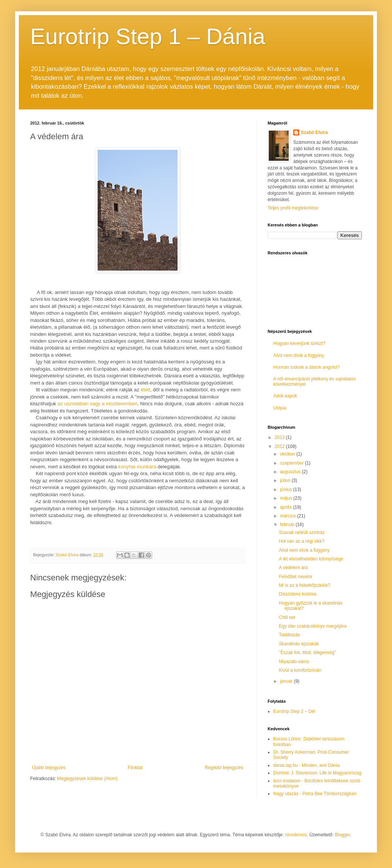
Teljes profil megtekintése (293, 208)
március (289, 516)
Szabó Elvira (314, 132)
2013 (280, 437)
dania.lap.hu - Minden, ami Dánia (306, 765)
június (287, 489)
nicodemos (296, 835)
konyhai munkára (137, 467)
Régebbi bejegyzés (224, 768)
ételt (145, 390)
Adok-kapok (285, 396)
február (288, 525)
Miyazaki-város (294, 662)
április (287, 507)
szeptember (292, 463)
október (288, 454)
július (286, 480)
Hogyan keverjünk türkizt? (299, 343)
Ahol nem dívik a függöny (299, 356)
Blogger (342, 835)
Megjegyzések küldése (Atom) (87, 779)
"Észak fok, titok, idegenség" (307, 653)
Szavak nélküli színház (302, 532)
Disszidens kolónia (298, 594)
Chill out (287, 617)
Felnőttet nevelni (296, 577)
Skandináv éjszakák (299, 644)
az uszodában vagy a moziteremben (98, 404)
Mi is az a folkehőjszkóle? (305, 585)
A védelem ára (293, 568)
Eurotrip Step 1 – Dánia (148, 36)
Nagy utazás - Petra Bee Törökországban (315, 794)
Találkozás (289, 635)
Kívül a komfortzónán (300, 670)
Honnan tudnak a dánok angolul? (306, 367)
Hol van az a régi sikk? (302, 541)
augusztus (291, 472)
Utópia (280, 408)
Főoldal (135, 768)
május (287, 498)
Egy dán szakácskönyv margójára (313, 626)
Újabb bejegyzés (49, 768)
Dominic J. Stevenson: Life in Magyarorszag (317, 773)
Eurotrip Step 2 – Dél (294, 711)
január (287, 681)
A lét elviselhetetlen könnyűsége (311, 559)
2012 (280, 446)
